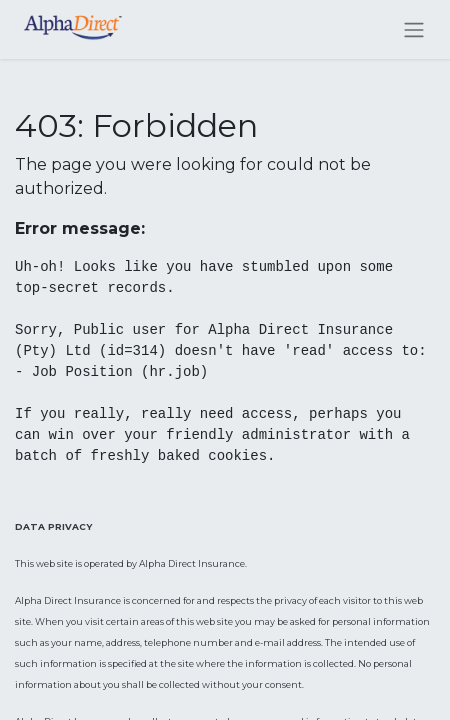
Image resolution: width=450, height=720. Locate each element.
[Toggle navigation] (414, 29)
